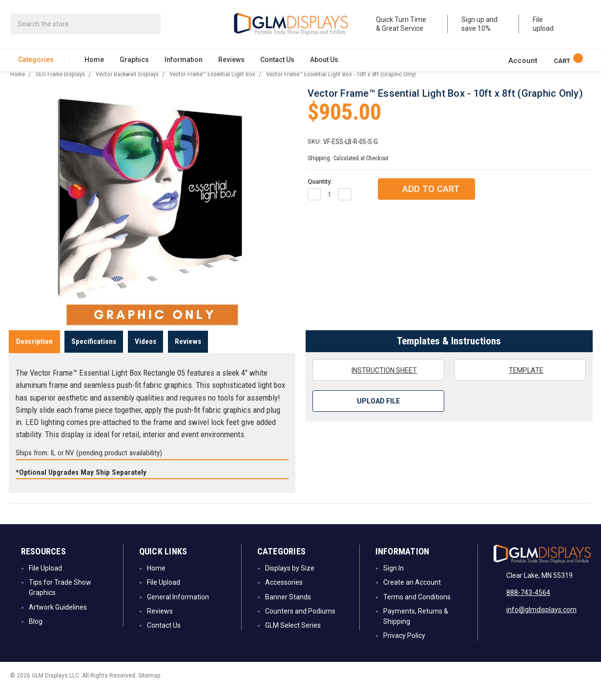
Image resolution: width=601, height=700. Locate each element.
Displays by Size (290, 579)
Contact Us (277, 62)
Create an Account (412, 594)
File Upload (45, 579)
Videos (145, 352)
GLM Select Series (293, 636)
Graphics (134, 62)
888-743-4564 (528, 603)
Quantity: (320, 193)
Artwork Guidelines (58, 618)
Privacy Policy (404, 647)
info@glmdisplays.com (541, 620)
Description (34, 352)
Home (94, 62)
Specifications (94, 352)
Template (520, 381)
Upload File (378, 412)
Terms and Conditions (417, 608)
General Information (178, 608)
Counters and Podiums (300, 622)
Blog (36, 633)
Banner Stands (288, 608)
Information (184, 62)
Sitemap (149, 686)
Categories (40, 62)
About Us (324, 62)
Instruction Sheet (378, 381)
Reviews (231, 62)
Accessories (284, 594)
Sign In (394, 579)
